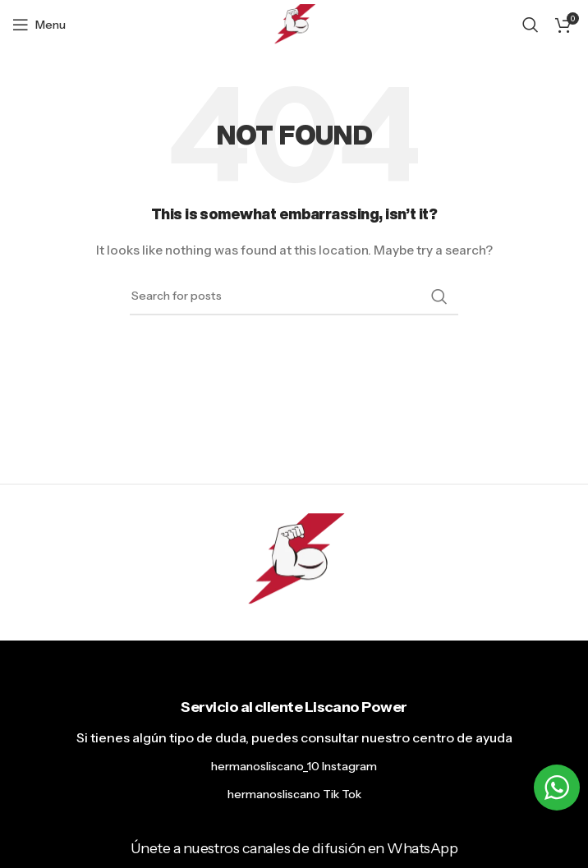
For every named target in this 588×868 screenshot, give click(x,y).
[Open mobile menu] (39, 25)
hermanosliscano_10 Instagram (294, 766)
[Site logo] (294, 24)
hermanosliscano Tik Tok (294, 794)
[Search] (531, 25)
